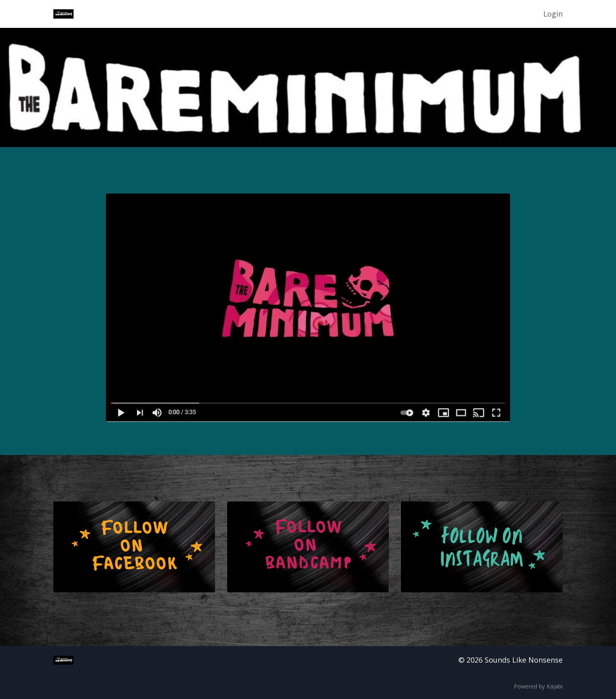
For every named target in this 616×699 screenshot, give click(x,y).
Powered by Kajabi (538, 686)
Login (553, 14)
